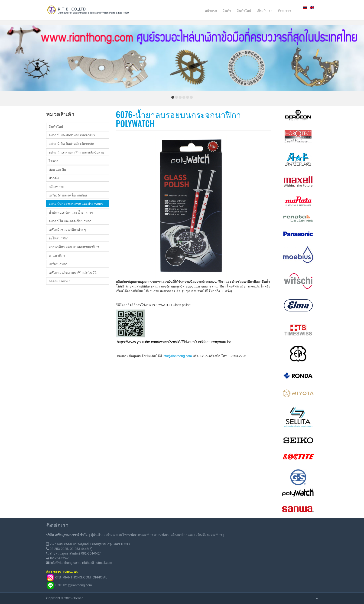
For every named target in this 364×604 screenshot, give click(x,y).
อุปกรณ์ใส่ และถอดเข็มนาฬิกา (70, 221)
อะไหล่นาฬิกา (59, 238)
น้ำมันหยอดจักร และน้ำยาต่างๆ (71, 212)
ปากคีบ (54, 178)
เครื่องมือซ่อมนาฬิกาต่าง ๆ (67, 229)
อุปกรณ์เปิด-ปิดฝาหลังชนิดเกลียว (72, 135)
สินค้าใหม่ (56, 126)
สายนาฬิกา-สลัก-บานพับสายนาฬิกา (74, 247)
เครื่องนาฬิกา (58, 264)
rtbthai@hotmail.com (97, 563)
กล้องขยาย (56, 186)
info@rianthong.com (177, 356)
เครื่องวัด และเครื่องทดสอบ (68, 195)
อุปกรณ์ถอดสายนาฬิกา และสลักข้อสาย (76, 152)
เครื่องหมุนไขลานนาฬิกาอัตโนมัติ (73, 272)
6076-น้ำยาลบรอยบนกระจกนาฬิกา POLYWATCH (178, 119)
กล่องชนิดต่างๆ (60, 281)
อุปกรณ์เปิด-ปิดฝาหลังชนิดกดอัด (71, 144)
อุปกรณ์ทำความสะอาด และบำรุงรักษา (76, 204)
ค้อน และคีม (57, 169)
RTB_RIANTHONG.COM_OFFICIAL (81, 577)
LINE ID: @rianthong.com (73, 585)
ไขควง (54, 161)
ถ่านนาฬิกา (57, 255)
